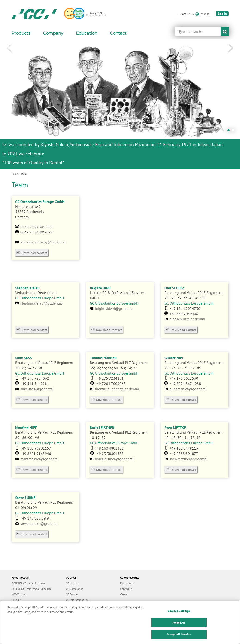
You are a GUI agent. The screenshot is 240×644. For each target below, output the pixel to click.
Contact (118, 33)
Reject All (179, 627)
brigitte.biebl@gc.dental (114, 308)
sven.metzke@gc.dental (188, 459)
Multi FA (16, 600)
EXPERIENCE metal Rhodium (28, 583)
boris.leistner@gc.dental (114, 459)
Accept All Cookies (179, 639)
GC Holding (72, 583)
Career (124, 594)
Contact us (126, 589)
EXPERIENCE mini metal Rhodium (31, 589)
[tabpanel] (120, 104)
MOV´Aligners (20, 594)
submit (225, 32)
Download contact (34, 253)
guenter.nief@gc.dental (188, 389)
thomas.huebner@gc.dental (117, 389)
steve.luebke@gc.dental (39, 523)
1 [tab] (230, 131)
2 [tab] (234, 131)
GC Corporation (75, 589)
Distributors (127, 583)
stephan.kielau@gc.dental (41, 303)
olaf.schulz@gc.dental (187, 319)
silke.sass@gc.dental (37, 389)
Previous (9, 48)
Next (231, 48)
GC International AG (77, 600)
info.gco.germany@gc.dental (43, 242)
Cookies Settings (179, 615)
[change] (205, 14)
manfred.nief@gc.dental (39, 459)
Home (15, 174)
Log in (222, 14)
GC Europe (72, 594)
